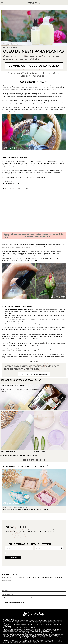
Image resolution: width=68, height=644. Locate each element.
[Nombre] (34, 590)
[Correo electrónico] (34, 594)
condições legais (25, 553)
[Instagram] (36, 460)
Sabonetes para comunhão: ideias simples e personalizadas (26, 510)
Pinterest (40, 356)
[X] (40, 460)
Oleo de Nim (9, 181)
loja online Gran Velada (17, 104)
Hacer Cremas (40, 451)
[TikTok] (44, 460)
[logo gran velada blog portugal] (32, 3)
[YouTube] (24, 460)
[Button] (66, 3)
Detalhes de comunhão (8, 508)
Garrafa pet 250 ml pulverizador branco (17, 188)
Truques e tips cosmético (11, 47)
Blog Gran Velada (8, 451)
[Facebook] (28, 460)
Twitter (33, 356)
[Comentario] (34, 583)
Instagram (27, 356)
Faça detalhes (19, 508)
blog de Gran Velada (44, 344)
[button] (2, 3)
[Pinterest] (32, 460)
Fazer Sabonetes (27, 508)
